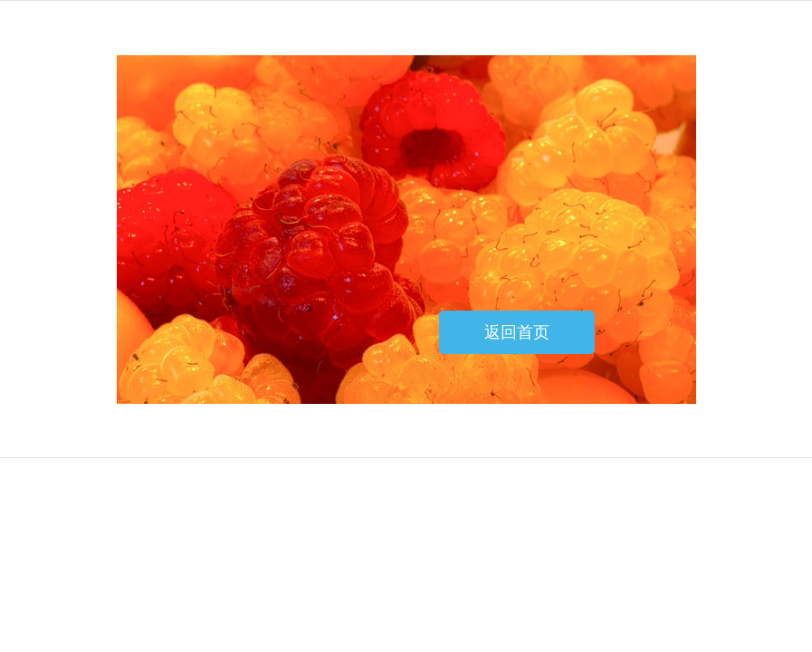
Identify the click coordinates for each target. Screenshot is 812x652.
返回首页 (517, 332)
